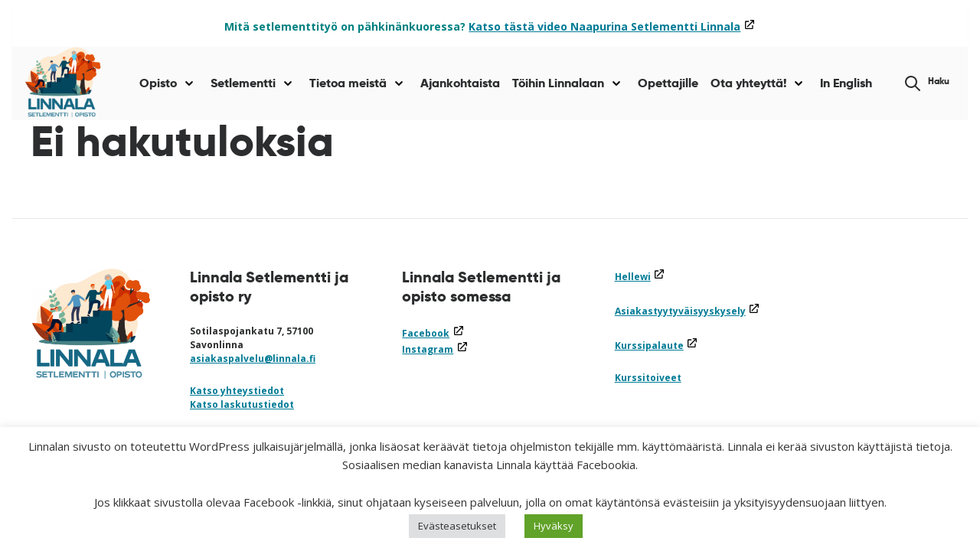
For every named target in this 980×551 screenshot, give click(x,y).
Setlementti (243, 83)
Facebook (433, 333)
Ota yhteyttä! (748, 83)
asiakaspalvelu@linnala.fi (253, 359)
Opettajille (668, 83)
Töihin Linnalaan (558, 83)
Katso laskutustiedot (242, 404)
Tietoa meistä (348, 83)
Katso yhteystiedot (237, 391)
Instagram (435, 349)
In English (846, 83)
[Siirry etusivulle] (64, 83)
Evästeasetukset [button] (457, 526)
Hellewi (640, 277)
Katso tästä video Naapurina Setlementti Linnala (612, 26)
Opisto (158, 83)
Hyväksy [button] (554, 526)
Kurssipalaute (657, 346)
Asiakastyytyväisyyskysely (688, 311)
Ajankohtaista (460, 83)
